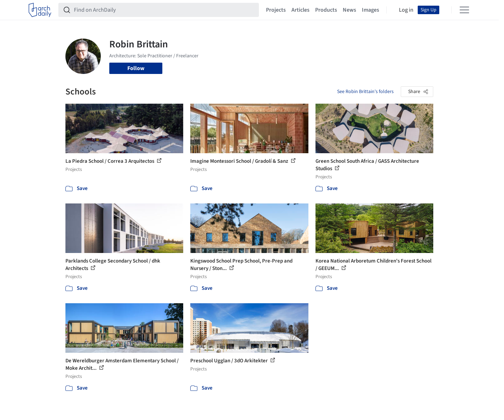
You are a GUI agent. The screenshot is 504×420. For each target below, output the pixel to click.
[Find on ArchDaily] (164, 10)
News (349, 10)
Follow (136, 68)
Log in (406, 10)
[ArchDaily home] (40, 10)
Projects (276, 10)
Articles (300, 10)
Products (326, 10)
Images (370, 10)
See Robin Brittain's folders (365, 92)
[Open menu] (464, 10)
